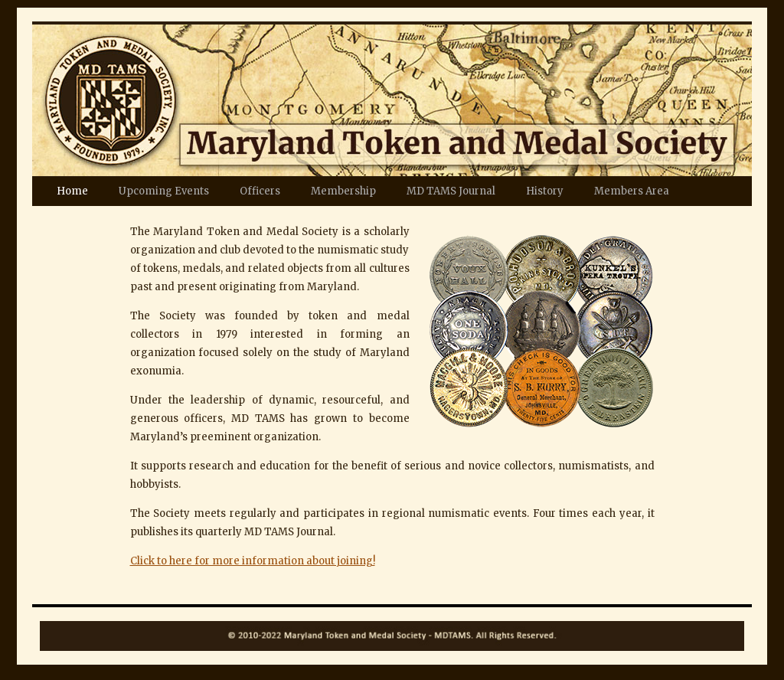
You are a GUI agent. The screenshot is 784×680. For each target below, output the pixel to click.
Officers (260, 191)
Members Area (632, 191)
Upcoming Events (164, 191)
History (545, 191)
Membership (343, 191)
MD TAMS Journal (451, 191)
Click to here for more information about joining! (253, 561)
